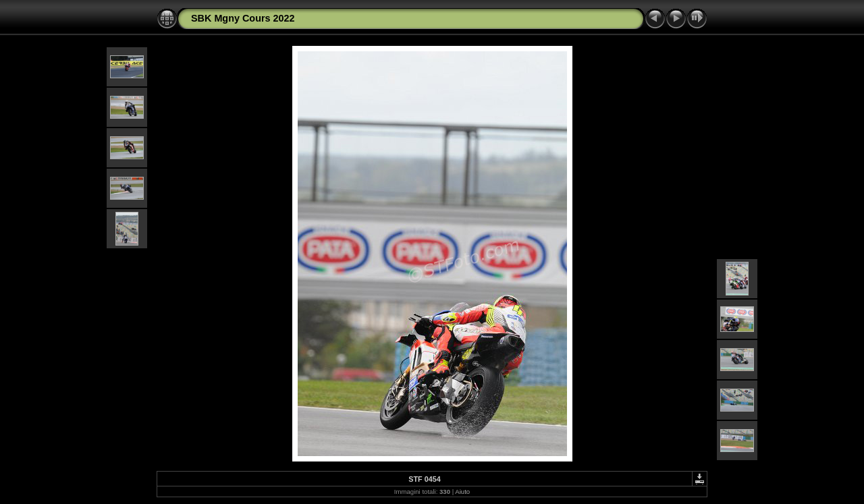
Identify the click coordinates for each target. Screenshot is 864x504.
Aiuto (462, 492)
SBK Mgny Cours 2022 (243, 18)
